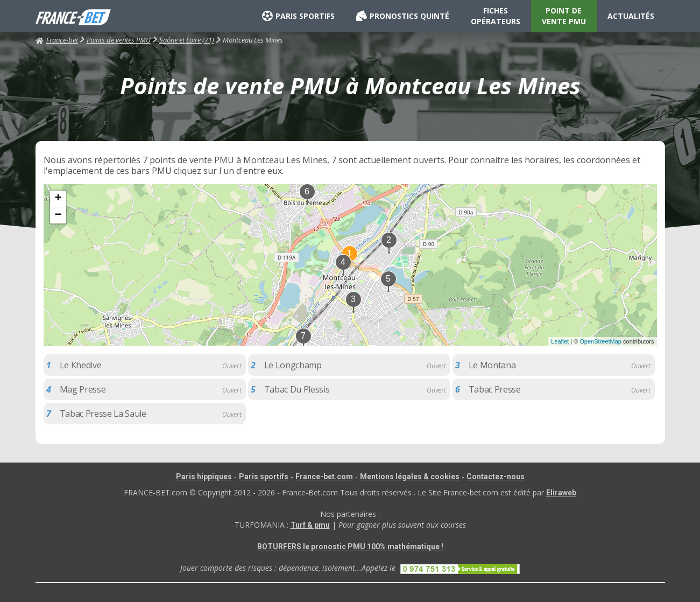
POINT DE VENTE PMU (564, 16)
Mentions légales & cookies (410, 477)
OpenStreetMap (600, 341)
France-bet (57, 40)
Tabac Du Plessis (297, 389)
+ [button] (58, 199)
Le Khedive (81, 365)
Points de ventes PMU (119, 40)
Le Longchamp (293, 365)
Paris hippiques (204, 477)
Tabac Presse (495, 389)
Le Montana (492, 365)
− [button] (58, 215)
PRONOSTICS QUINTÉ (403, 16)
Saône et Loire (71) (187, 40)
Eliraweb (561, 493)
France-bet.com (324, 477)
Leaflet (560, 341)
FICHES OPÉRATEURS (496, 16)
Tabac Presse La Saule (103, 414)
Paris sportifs (264, 477)
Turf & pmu (310, 525)
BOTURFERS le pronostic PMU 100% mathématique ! (350, 547)
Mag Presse (83, 389)
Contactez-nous (496, 477)
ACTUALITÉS (631, 16)
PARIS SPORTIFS (298, 16)
